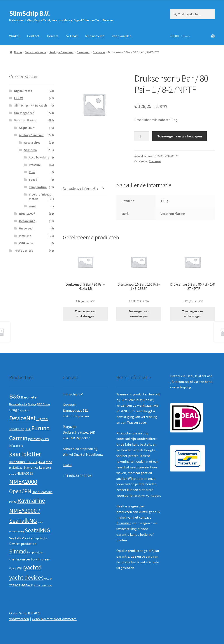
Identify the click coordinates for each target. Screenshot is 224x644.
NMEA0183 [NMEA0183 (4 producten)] (25, 473)
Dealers (53, 36)
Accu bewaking (39, 157)
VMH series (26, 243)
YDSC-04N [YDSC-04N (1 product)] (47, 586)
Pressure (99, 52)
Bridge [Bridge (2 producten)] (32, 404)
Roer (32, 172)
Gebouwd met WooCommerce (54, 619)
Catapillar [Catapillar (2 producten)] (24, 410)
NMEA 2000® (27, 213)
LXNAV (19, 98)
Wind (32, 206)
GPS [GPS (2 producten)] (46, 439)
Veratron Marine (36, 52)
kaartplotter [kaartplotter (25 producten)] (25, 454)
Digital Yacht (23, 91)
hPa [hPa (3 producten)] (12, 446)
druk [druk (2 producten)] (28, 429)
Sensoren (83, 52)
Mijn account (95, 36)
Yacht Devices (24, 251)
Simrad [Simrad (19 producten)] (18, 551)
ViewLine (25, 236)
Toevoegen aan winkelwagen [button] (85, 314)
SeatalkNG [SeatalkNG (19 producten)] (38, 530)
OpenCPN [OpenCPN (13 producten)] (20, 491)
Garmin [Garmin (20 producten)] (18, 438)
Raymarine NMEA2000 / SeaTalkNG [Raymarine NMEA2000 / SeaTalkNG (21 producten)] (27, 510)
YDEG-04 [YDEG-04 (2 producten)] (15, 585)
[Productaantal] (142, 136)
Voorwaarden (122, 36)
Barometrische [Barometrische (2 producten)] (18, 404)
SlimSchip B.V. (30, 13)
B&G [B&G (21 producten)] (15, 396)
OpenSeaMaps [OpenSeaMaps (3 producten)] (42, 492)
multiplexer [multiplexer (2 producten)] (16, 468)
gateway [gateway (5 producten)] (35, 439)
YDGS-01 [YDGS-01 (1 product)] (38, 586)
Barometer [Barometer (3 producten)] (29, 397)
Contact (33, 36)
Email (67, 465)
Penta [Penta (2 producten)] (13, 502)
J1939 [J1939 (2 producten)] (19, 446)
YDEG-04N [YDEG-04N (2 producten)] (27, 585)
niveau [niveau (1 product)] (12, 474)
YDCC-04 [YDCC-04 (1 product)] (48, 579)
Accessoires (32, 142)
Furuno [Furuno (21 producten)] (40, 428)
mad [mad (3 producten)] (49, 462)
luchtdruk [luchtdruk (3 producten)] (16, 462)
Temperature (38, 187)
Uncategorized (24, 113)
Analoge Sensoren (61, 52)
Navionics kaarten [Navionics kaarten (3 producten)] (37, 467)
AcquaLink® (27, 128)
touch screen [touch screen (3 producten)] (40, 559)
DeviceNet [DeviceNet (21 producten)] (22, 418)
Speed (33, 180)
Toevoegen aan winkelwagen (180, 136)
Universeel (26, 228)
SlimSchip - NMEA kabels (31, 105)
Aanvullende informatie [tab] (80, 188)
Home (18, 52)
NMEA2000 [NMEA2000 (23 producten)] (23, 482)
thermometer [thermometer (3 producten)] (20, 559)
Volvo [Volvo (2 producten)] (13, 568)
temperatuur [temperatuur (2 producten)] (35, 552)
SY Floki (72, 36)
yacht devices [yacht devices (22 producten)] (26, 577)
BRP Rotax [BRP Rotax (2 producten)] (44, 404)
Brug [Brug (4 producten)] (13, 410)
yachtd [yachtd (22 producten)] (33, 567)
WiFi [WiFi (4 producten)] (20, 568)
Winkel (14, 36)
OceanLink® (27, 221)
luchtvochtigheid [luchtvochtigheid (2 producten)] (35, 462)
